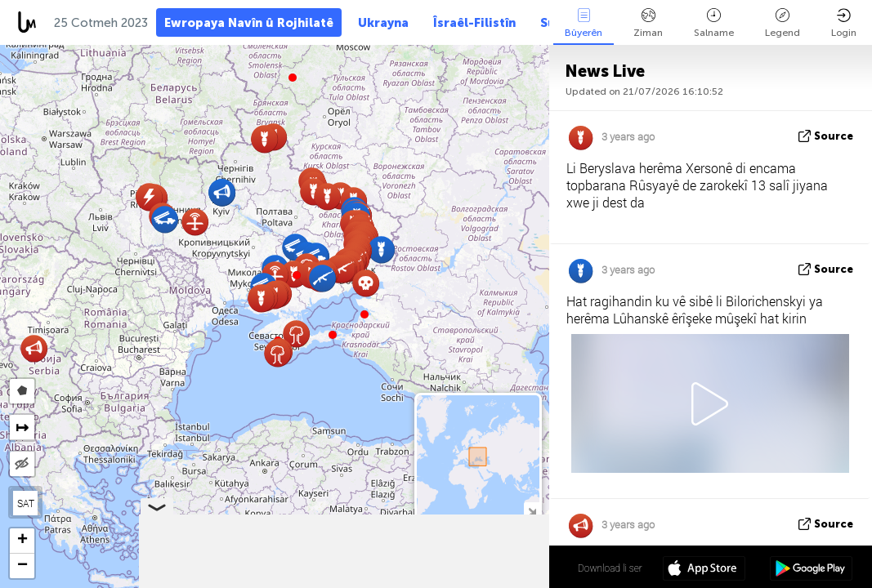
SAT (26, 503)
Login (844, 23)
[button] (297, 275)
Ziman (648, 23)
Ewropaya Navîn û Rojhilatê (249, 23)
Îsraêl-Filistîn (474, 23)
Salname (714, 23)
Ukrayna (383, 23)
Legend (783, 23)
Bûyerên (584, 23)
